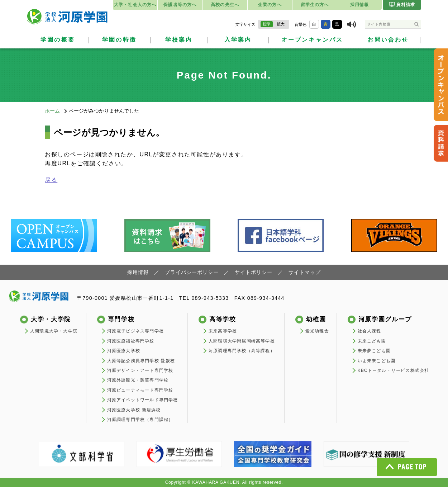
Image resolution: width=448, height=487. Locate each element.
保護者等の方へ (180, 4)
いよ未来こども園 (377, 361)
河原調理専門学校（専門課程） (140, 420)
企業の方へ (270, 4)
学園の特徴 (119, 40)
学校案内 (179, 40)
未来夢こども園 (374, 351)
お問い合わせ (388, 40)
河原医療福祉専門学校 (131, 341)
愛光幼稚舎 (317, 331)
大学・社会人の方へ (135, 4)
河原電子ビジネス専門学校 (135, 331)
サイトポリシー (254, 272)
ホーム (52, 111)
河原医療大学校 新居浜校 (134, 410)
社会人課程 (370, 331)
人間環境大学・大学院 (54, 331)
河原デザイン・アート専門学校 (140, 370)
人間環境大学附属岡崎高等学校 (242, 341)
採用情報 (360, 4)
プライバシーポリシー (192, 272)
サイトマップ (305, 272)
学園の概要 (58, 40)
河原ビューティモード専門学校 (140, 390)
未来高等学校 (223, 331)
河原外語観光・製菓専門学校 (138, 380)
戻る (51, 180)
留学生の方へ (315, 4)
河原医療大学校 (124, 351)
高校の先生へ (225, 4)
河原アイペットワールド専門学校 (143, 400)
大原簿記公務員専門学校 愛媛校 (141, 361)
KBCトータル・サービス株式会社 (394, 370)
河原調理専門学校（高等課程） (242, 351)
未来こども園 (372, 341)
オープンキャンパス (312, 40)
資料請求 (402, 4)
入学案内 (238, 40)
